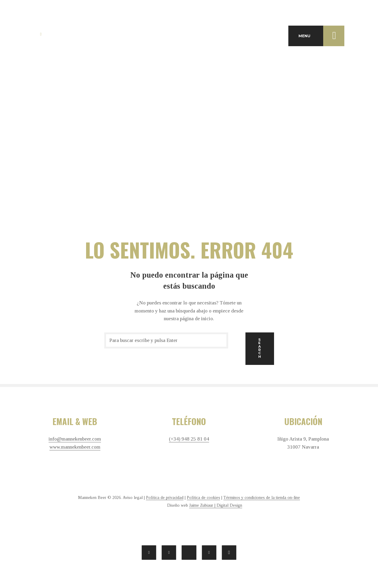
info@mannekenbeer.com (75, 439)
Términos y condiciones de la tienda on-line (262, 498)
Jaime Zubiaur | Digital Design (216, 505)
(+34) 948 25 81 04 (189, 439)
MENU (321, 36)
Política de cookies (203, 498)
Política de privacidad (165, 498)
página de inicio (196, 319)
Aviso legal (133, 498)
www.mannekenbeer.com (75, 447)
